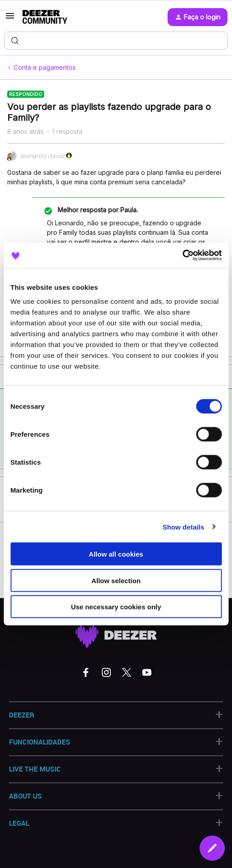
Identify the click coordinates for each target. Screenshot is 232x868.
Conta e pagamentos (45, 67)
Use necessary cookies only (116, 607)
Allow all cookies (116, 554)
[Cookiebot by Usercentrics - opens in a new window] (182, 256)
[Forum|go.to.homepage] (45, 17)
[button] (10, 19)
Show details (184, 527)
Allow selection (116, 580)
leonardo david (42, 156)
